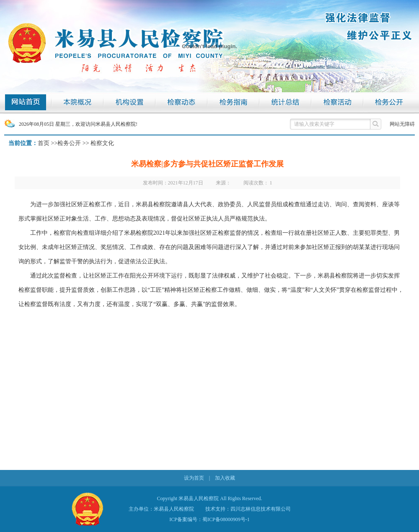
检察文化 (102, 143)
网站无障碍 (402, 124)
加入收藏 (225, 478)
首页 (44, 143)
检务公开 (69, 143)
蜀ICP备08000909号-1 (226, 519)
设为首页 (194, 478)
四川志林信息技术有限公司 (261, 509)
